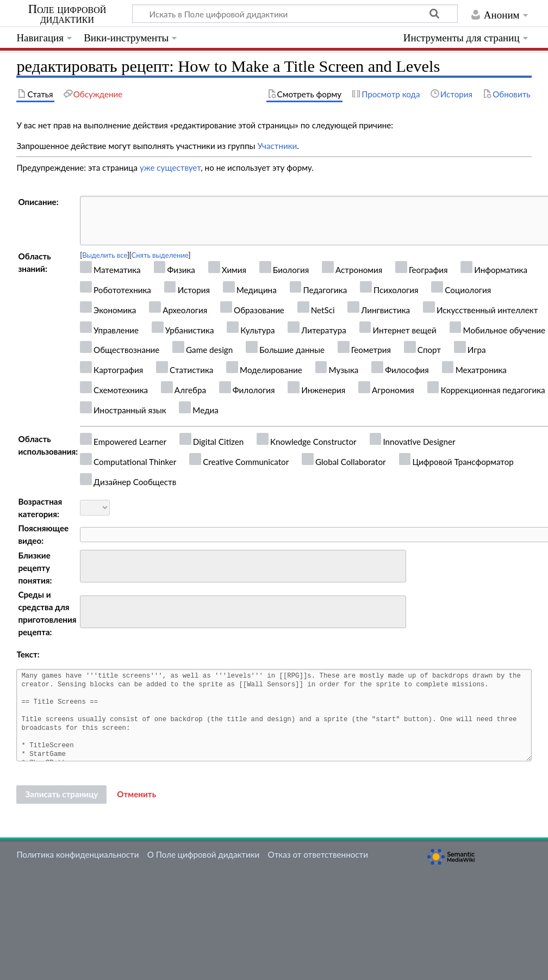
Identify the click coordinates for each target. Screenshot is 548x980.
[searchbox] (91, 565)
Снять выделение (160, 255)
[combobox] (243, 566)
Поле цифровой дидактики (67, 14)
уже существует (170, 168)
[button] (136, 795)
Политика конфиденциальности (77, 854)
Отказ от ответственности (318, 854)
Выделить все (105, 255)
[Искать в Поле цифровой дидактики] (295, 14)
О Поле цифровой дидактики (204, 854)
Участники (277, 146)
